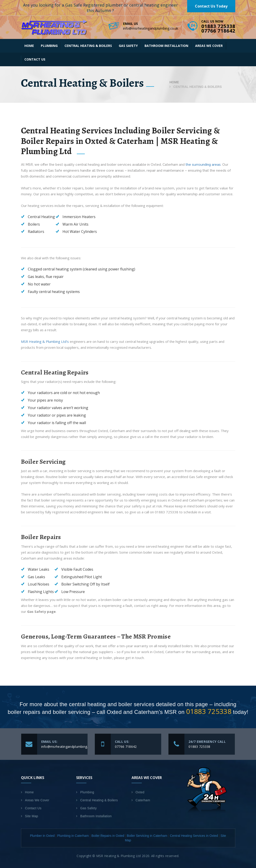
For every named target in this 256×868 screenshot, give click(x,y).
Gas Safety (128, 46)
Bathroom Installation (166, 46)
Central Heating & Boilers (88, 46)
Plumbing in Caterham (73, 836)
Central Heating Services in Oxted (194, 836)
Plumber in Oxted (42, 836)
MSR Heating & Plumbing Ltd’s (45, 341)
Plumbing (49, 46)
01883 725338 (209, 711)
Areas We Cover (209, 46)
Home (29, 46)
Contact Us (35, 59)
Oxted (140, 792)
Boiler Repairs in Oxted (108, 836)
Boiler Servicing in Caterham (147, 836)
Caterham (143, 800)
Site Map (32, 816)
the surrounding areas (203, 165)
